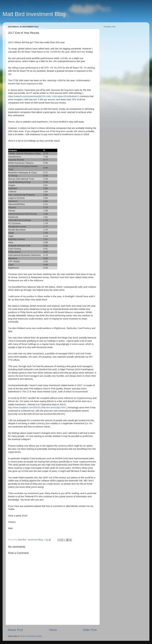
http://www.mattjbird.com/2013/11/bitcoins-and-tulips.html (37, 408)
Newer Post (15, 630)
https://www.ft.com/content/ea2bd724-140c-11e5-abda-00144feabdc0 (43, 96)
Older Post (90, 630)
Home (53, 630)
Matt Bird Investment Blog (34, 14)
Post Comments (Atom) (31, 636)
